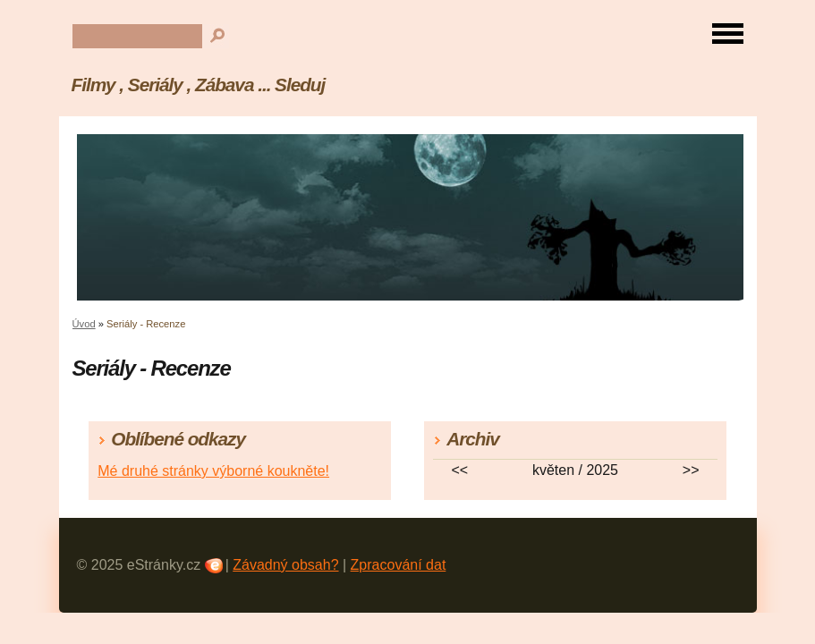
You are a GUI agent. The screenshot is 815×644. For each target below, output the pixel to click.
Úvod (84, 324)
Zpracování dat (399, 565)
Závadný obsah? (285, 565)
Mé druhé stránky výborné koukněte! (213, 471)
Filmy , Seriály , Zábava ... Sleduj (199, 85)
